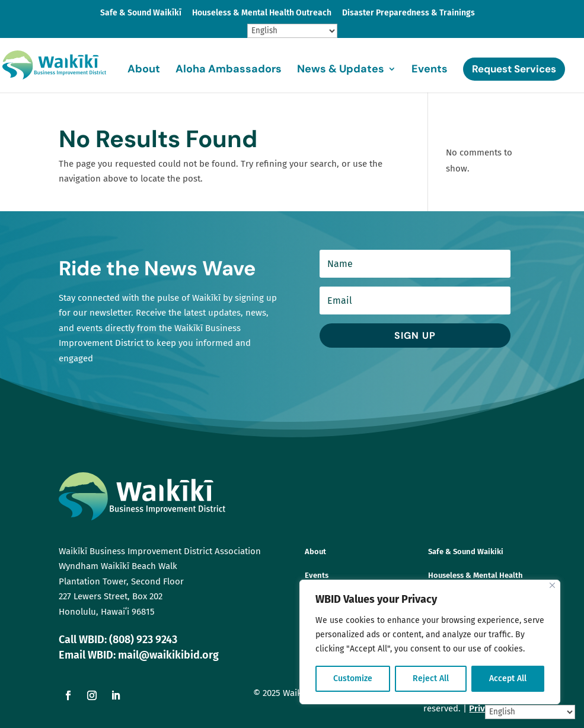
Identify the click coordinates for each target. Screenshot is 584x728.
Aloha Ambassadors (229, 70)
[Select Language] (292, 31)
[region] (430, 642)
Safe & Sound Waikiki (466, 551)
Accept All (508, 678)
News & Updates (341, 70)
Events (430, 70)
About (144, 70)
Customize (353, 678)
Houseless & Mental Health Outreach (262, 13)
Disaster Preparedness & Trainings (409, 13)
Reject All (431, 678)
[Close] (552, 585)
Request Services (514, 69)
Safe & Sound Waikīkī (141, 13)
